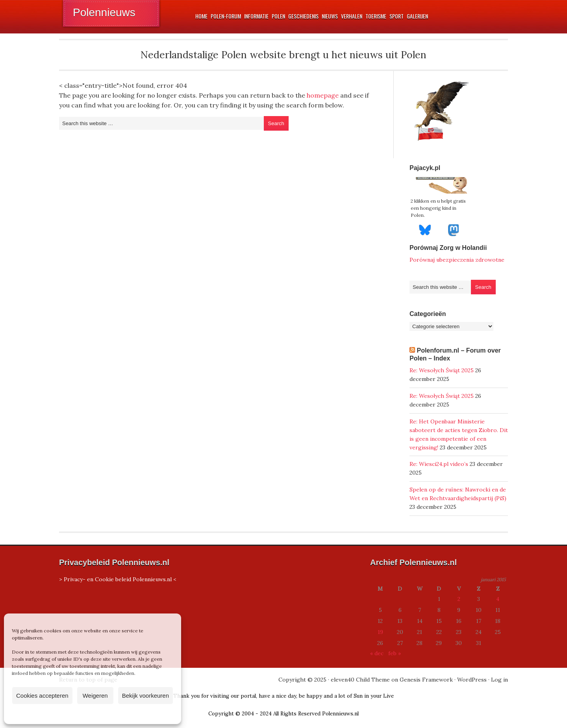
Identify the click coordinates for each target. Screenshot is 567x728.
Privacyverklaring (107, 714)
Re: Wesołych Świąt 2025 (442, 370)
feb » (395, 653)
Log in (499, 680)
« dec (377, 653)
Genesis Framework (426, 680)
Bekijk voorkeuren (145, 696)
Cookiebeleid (69, 714)
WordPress (472, 680)
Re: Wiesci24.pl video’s (439, 464)
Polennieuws (104, 12)
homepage (323, 95)
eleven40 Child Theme (360, 680)
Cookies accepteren (42, 696)
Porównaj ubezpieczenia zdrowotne (457, 260)
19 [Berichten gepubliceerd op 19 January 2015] (380, 632)
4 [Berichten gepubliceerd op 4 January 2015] (498, 599)
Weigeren (95, 696)
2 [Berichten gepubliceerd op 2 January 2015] (459, 599)
